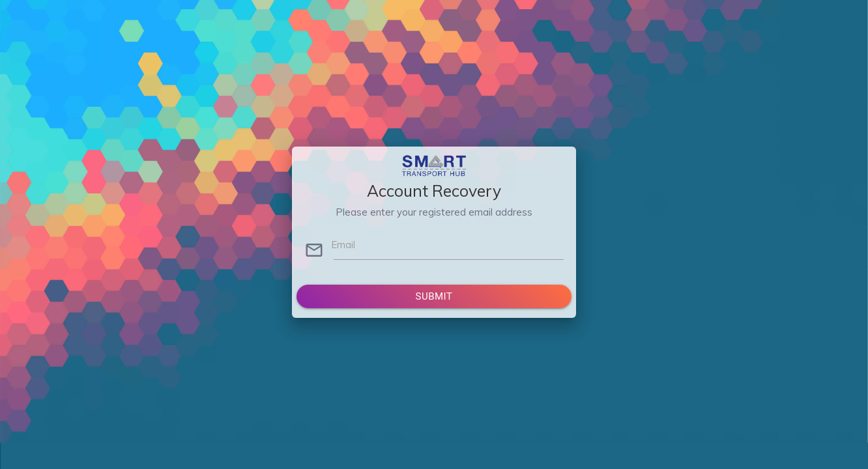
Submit (434, 296)
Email (343, 245)
